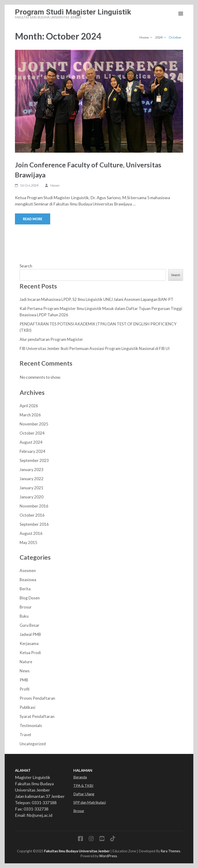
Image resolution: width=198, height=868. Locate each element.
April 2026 (29, 406)
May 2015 (28, 542)
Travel (25, 735)
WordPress (108, 856)
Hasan (55, 185)
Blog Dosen (30, 598)
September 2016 (34, 524)
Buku (24, 616)
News (25, 671)
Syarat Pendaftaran (37, 716)
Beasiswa (28, 580)
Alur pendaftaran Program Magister (51, 339)
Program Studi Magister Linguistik (73, 12)
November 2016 (34, 506)
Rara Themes (170, 851)
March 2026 (30, 415)
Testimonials (31, 726)
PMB (24, 680)
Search (26, 266)
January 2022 (32, 479)
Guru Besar (30, 625)
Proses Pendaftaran (37, 698)
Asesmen (28, 571)
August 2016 (31, 533)
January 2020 (32, 497)
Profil (25, 689)
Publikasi (27, 707)
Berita (25, 589)
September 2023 (34, 460)
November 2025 (34, 424)
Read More (33, 219)
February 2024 (32, 451)
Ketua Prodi (30, 653)
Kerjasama (29, 643)
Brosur (26, 607)
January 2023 (32, 470)
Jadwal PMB (30, 634)
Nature (26, 662)
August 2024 (31, 442)
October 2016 (32, 515)
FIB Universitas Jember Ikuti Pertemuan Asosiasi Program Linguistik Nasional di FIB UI (95, 348)
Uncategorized (33, 744)
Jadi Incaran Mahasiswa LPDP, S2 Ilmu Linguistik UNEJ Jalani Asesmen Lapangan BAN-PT (97, 299)
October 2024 (32, 433)
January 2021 (32, 488)
